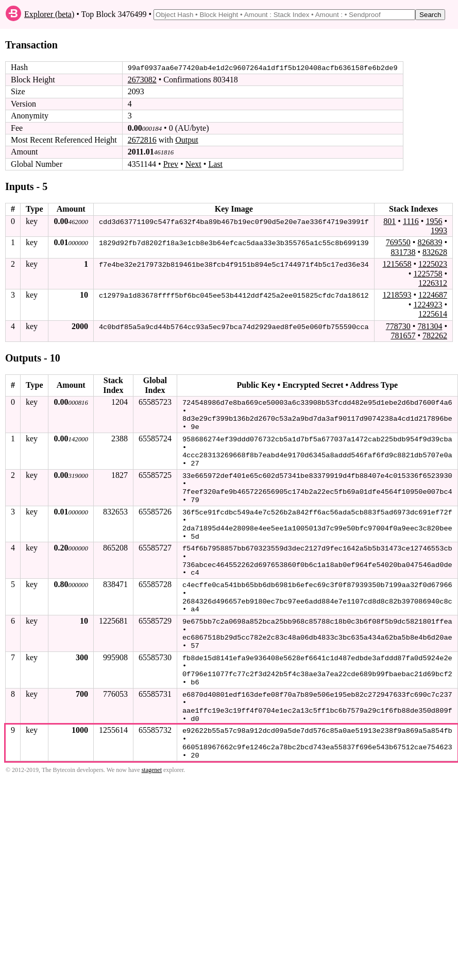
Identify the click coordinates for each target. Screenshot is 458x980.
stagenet (152, 760)
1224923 (428, 304)
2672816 (142, 140)
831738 (403, 252)
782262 (435, 336)
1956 (434, 221)
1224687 (433, 295)
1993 (439, 230)
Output (186, 140)
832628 (435, 252)
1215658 (397, 264)
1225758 (428, 273)
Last (215, 164)
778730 (398, 326)
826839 (430, 242)
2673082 (142, 80)
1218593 (397, 295)
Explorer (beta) (49, 14)
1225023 (433, 264)
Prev (171, 164)
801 (389, 221)
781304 (430, 326)
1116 (411, 221)
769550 (398, 242)
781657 (403, 336)
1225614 (433, 314)
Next (193, 164)
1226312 (433, 283)
